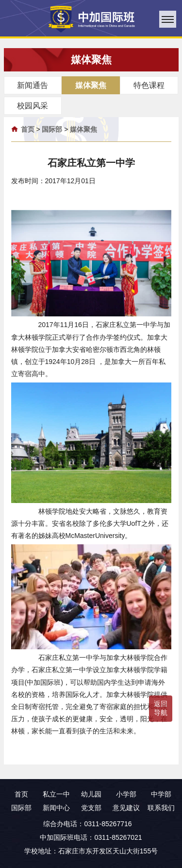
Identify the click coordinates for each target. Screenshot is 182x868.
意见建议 (126, 808)
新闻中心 (56, 808)
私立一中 (56, 794)
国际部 (52, 129)
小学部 (126, 794)
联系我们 (161, 808)
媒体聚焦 (83, 129)
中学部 (161, 794)
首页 (28, 129)
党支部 (91, 808)
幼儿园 (91, 794)
